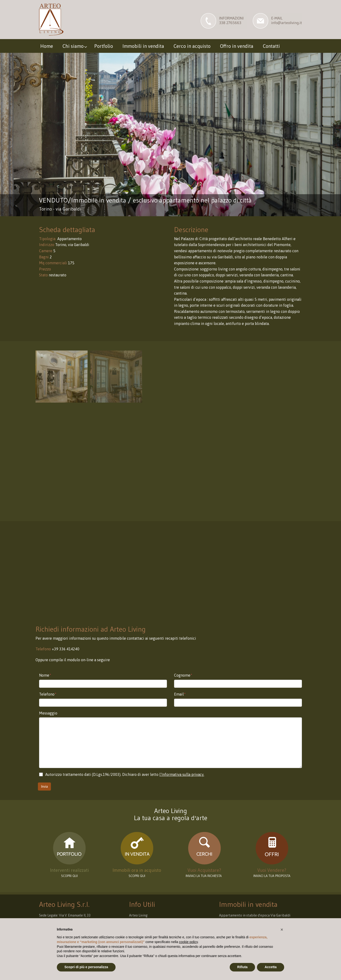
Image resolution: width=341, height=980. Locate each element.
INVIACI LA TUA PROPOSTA (272, 876)
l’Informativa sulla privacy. (182, 774)
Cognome (183, 675)
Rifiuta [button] (242, 967)
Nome (45, 675)
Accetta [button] (271, 967)
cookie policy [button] (188, 942)
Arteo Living (138, 915)
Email (180, 694)
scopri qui (69, 876)
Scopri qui (137, 876)
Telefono (48, 694)
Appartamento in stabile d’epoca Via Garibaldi (255, 915)
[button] (282, 930)
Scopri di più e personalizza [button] (86, 967)
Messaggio (48, 713)
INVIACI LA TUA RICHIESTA (204, 876)
